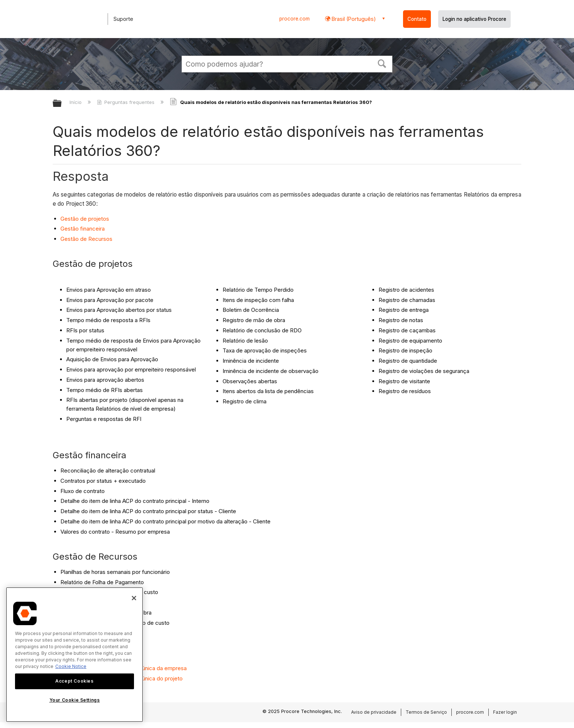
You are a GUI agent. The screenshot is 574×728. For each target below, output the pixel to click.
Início (76, 102)
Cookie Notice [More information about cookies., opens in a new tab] (71, 666)
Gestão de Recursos (86, 239)
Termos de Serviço (426, 712)
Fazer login (505, 712)
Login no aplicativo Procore (474, 19)
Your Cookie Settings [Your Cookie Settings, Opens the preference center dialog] (75, 700)
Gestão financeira (83, 229)
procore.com (295, 19)
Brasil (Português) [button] (353, 19)
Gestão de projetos (85, 219)
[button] (382, 63)
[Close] (134, 598)
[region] (74, 655)
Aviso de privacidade (374, 712)
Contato (417, 19)
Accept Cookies (74, 681)
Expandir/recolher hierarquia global (62, 104)
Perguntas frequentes (126, 102)
